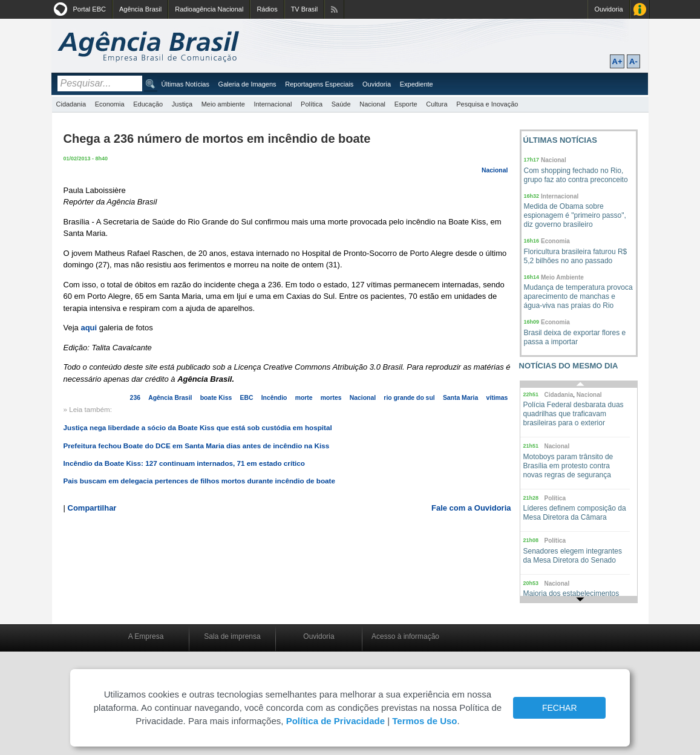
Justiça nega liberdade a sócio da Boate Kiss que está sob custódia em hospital (198, 427)
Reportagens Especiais (319, 84)
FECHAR (560, 708)
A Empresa (146, 636)
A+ (617, 61)
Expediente (417, 84)
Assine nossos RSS (334, 9)
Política (312, 104)
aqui (89, 328)
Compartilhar (92, 508)
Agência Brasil (140, 9)
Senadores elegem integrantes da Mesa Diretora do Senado (573, 556)
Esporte (406, 104)
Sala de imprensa (232, 636)
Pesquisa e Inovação (487, 104)
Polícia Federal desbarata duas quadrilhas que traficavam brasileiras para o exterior (574, 414)
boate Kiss (216, 398)
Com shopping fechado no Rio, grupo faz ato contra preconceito (576, 175)
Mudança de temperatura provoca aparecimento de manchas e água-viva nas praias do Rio (578, 296)
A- (633, 61)
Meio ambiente (223, 104)
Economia (110, 104)
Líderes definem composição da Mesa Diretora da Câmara (575, 513)
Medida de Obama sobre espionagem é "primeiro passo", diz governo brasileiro (575, 215)
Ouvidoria (608, 9)
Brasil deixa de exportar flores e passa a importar (575, 337)
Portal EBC (90, 9)
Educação (148, 104)
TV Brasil (305, 9)
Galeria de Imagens (247, 84)
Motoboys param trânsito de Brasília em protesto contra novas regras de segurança (568, 466)
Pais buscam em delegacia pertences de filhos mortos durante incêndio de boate (199, 481)
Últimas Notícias (185, 84)
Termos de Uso (424, 721)
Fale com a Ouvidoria (471, 508)
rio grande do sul (409, 398)
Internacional (273, 104)
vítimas (497, 398)
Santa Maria (460, 398)
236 (135, 398)
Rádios (267, 9)
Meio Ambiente (562, 277)
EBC (246, 398)
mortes (331, 398)
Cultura (437, 104)
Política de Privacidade (335, 721)
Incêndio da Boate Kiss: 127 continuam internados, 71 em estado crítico (184, 463)
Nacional (372, 104)
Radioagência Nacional (209, 9)
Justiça (182, 104)
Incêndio (274, 398)
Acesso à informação (405, 636)
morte (304, 398)
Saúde (341, 104)
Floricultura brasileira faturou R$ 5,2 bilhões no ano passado (576, 256)
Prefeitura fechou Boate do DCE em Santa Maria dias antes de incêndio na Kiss (197, 446)
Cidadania (71, 104)
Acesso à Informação (640, 9)
